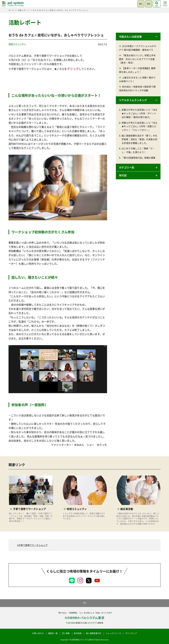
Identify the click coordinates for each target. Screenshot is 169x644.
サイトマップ (131, 633)
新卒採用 (78, 633)
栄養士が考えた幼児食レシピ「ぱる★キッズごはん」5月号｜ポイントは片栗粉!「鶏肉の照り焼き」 (139, 113)
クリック (73, 69)
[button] (138, 37)
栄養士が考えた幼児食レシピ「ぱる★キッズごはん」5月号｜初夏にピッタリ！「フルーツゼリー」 (139, 126)
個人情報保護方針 (94, 633)
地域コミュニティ (17, 44)
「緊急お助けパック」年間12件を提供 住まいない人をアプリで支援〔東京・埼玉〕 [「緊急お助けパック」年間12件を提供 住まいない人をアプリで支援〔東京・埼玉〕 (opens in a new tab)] (137, 59)
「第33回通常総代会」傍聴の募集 (138, 158)
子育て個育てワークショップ (33, 545)
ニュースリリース (113, 633)
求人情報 (66, 633)
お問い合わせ (38, 633)
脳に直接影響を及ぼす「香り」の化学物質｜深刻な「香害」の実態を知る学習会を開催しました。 (139, 139)
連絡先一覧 (53, 633)
